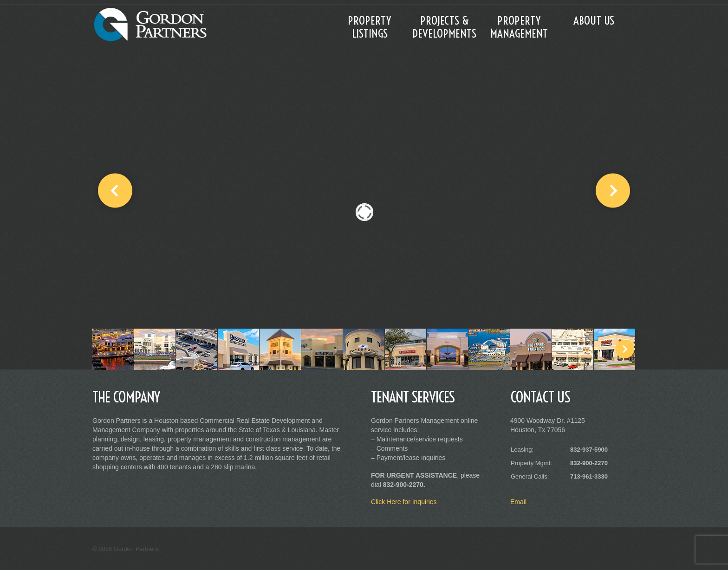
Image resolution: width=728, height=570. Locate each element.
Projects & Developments (444, 27)
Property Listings (370, 27)
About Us (594, 20)
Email (518, 502)
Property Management (519, 27)
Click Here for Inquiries (404, 502)
